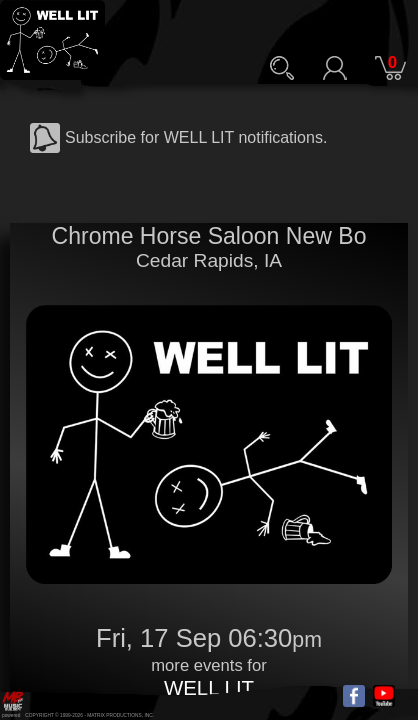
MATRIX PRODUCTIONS (114, 715)
